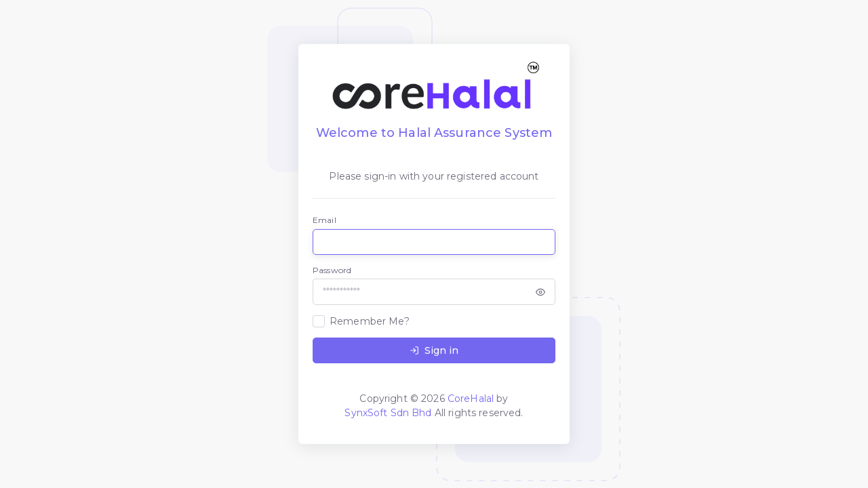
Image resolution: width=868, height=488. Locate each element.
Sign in (434, 350)
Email (324, 220)
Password (332, 270)
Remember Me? (370, 321)
